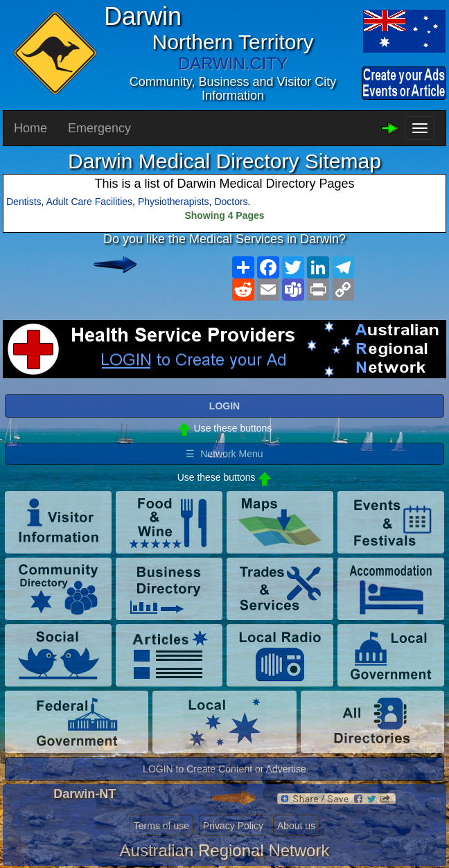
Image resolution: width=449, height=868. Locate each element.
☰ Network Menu (224, 454)
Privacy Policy (233, 826)
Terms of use (161, 826)
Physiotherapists (174, 202)
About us (296, 826)
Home (30, 128)
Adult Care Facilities (90, 202)
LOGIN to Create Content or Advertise (224, 769)
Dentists (24, 202)
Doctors (231, 202)
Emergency (99, 128)
